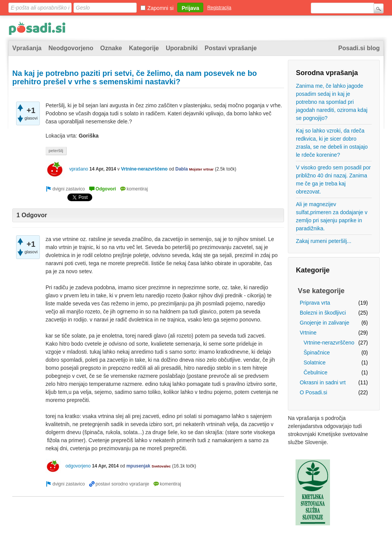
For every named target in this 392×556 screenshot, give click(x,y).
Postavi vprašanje (231, 48)
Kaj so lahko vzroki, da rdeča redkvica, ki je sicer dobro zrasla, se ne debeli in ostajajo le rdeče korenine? (332, 143)
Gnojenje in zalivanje (324, 323)
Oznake (111, 48)
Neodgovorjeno (71, 48)
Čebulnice (315, 372)
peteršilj (56, 151)
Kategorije (144, 48)
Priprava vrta (315, 303)
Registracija (219, 8)
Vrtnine (308, 333)
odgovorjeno (78, 466)
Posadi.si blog (359, 48)
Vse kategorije (321, 291)
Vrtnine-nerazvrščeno (329, 343)
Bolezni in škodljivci (323, 313)
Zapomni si (160, 8)
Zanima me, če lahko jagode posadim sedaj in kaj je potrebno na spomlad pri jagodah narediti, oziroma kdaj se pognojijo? (332, 102)
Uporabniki (182, 48)
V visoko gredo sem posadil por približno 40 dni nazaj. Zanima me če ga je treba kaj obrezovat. (333, 180)
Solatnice (315, 362)
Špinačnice (317, 353)
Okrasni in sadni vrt (323, 382)
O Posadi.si (314, 392)
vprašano (79, 169)
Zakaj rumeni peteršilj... (324, 241)
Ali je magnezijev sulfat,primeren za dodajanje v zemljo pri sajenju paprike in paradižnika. (332, 216)
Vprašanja (27, 48)
